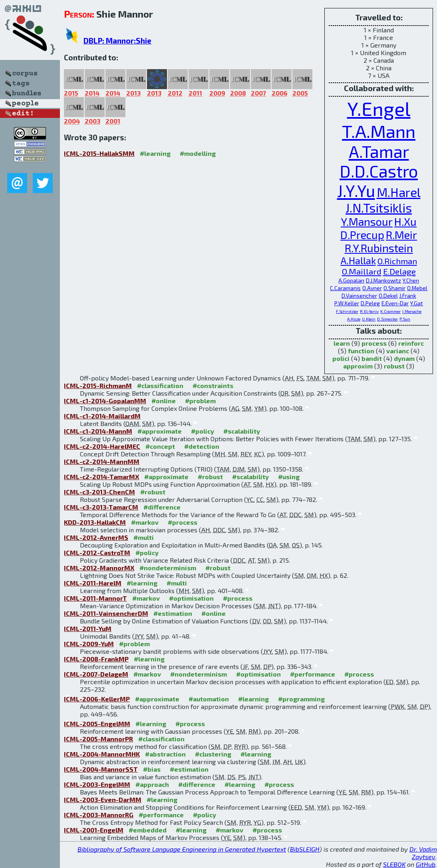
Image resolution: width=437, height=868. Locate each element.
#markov (145, 522)
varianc (398, 351)
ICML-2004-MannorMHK (102, 754)
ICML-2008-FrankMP (96, 659)
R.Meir (401, 235)
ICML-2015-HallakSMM (99, 153)
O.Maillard (362, 271)
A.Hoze (354, 319)
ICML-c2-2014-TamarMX (101, 477)
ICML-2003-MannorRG (99, 815)
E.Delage (399, 271)
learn (342, 343)
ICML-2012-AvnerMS (96, 537)
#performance (313, 674)
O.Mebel (417, 288)
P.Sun (405, 319)
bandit (372, 358)
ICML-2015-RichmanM (98, 385)
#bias (152, 769)
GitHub (426, 864)
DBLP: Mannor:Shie (117, 41)
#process (183, 522)
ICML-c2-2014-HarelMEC (102, 446)
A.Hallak (358, 260)
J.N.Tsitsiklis (379, 208)
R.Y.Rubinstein (379, 248)
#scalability (242, 431)
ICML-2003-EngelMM (97, 784)
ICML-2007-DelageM (96, 674)
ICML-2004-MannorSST (101, 769)
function (361, 351)
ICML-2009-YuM (89, 644)
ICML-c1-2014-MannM (98, 431)
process (374, 343)
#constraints (213, 385)
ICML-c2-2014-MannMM (102, 461)
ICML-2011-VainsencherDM (106, 613)
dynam (404, 358)
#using (289, 477)
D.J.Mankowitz (383, 280)
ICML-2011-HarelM (93, 583)
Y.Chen (411, 280)
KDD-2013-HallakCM (95, 522)
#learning (155, 153)
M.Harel (399, 192)
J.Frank (408, 296)
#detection (202, 446)
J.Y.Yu (356, 190)
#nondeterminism (168, 568)
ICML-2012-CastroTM (97, 552)
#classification (160, 385)
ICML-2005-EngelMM (97, 724)
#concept (160, 446)
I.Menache (412, 311)
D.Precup (362, 235)
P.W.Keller (347, 303)
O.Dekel (388, 296)
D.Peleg (370, 303)
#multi (144, 537)
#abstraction (165, 754)
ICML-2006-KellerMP (97, 699)
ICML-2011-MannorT (95, 598)
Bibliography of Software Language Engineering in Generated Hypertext (182, 849)
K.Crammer (390, 311)
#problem (200, 401)
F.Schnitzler (347, 311)
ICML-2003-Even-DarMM (103, 799)
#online (164, 401)
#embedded (148, 830)
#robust (210, 477)
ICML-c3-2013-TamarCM (101, 507)
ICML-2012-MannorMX (99, 568)
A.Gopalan (351, 280)
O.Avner (372, 288)
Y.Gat (417, 303)
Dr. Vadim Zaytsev (423, 853)
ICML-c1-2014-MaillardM (102, 416)
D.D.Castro (379, 171)
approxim (358, 366)
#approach (152, 784)
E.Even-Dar (395, 303)
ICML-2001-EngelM (94, 830)
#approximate (160, 431)
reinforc (411, 343)
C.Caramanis (345, 288)
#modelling (198, 153)
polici (341, 358)
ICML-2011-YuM (88, 628)
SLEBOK (394, 864)
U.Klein (369, 319)
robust (394, 366)
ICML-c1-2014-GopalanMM (105, 401)
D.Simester (387, 319)
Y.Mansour (367, 222)
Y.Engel (379, 108)
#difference (162, 507)
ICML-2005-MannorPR (98, 739)
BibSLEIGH (305, 849)
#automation (209, 699)
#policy (203, 431)
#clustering (213, 754)
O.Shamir (394, 288)
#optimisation (191, 598)
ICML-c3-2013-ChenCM (99, 492)
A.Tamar (379, 151)
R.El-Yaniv (369, 311)
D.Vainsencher (359, 296)
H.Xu (405, 222)
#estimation (173, 613)
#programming (301, 699)
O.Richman (397, 261)
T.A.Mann (379, 131)
